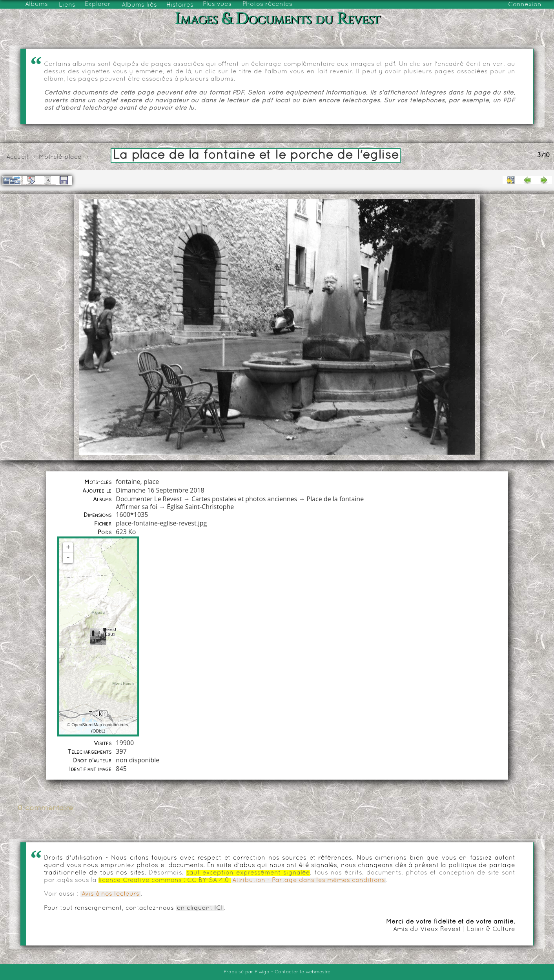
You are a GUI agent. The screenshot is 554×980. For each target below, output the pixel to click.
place (73, 157)
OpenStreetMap (87, 725)
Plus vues (217, 4)
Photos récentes (267, 4)
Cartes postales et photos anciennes (244, 499)
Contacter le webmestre (303, 972)
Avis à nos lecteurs (110, 894)
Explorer (98, 4)
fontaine (128, 482)
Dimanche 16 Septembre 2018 (160, 490)
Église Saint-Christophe (200, 507)
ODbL (98, 731)
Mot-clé (51, 157)
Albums (36, 4)
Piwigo (262, 972)
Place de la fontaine (335, 499)
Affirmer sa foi (137, 507)
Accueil (17, 157)
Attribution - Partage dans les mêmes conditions (309, 880)
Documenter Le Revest (149, 499)
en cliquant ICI (200, 908)
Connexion (525, 5)
